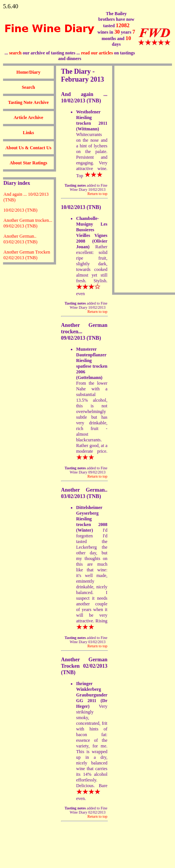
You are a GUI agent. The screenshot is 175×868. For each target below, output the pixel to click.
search (15, 53)
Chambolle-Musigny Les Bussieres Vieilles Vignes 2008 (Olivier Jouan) (92, 233)
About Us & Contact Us (28, 148)
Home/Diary (28, 72)
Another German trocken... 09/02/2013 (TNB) (28, 223)
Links (28, 133)
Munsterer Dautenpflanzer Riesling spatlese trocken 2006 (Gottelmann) (92, 363)
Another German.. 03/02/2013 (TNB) (20, 239)
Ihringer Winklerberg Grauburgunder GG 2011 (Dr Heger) (92, 695)
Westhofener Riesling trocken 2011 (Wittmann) (92, 120)
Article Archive (28, 118)
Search (28, 87)
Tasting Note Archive (28, 102)
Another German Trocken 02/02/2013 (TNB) (27, 255)
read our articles (97, 53)
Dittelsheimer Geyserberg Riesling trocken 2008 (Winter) (92, 519)
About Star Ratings (28, 163)
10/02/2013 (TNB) (20, 210)
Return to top (98, 194)
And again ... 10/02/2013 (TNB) (84, 97)
